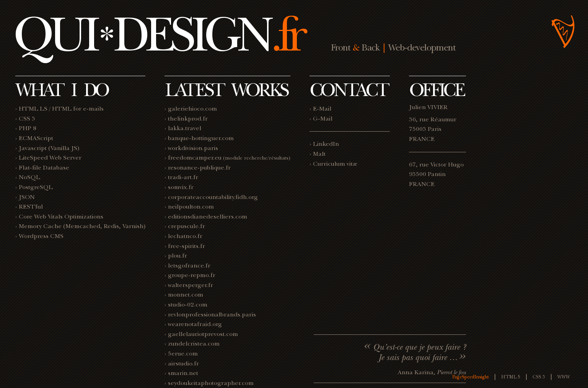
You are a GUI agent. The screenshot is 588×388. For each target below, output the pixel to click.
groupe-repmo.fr (192, 275)
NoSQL (29, 177)
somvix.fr (181, 187)
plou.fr (178, 256)
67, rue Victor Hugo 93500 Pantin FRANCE (436, 174)
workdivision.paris (193, 148)
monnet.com (186, 295)
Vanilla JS (64, 148)
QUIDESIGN (158, 34)
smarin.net (183, 373)
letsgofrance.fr (189, 266)
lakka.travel (185, 128)
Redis (111, 226)
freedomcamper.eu (195, 158)
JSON (27, 197)
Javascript (33, 148)
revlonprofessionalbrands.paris (212, 315)
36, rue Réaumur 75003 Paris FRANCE (433, 129)
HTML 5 (511, 377)
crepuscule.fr (186, 226)
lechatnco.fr (185, 236)
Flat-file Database (44, 168)
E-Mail (322, 109)
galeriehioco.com (192, 109)
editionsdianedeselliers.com (208, 217)
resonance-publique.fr (199, 168)
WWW (564, 377)
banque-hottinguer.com (201, 138)
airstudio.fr (183, 364)
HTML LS (33, 109)
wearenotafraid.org (195, 324)
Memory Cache (40, 226)
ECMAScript (36, 138)
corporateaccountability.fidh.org (213, 197)
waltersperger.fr (191, 285)
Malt (319, 154)
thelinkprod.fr (188, 119)
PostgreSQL (36, 187)
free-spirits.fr (186, 246)
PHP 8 (28, 128)
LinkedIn (326, 144)
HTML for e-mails (78, 109)
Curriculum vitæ (335, 164)
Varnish (133, 226)
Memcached (83, 226)
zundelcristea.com (194, 344)
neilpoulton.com (191, 207)
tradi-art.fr (183, 177)
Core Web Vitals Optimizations (61, 217)
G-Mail (323, 119)
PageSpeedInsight (471, 377)
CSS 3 (27, 119)
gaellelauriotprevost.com (203, 334)
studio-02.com (188, 305)
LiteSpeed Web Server (50, 158)
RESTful (31, 207)
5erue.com (183, 354)
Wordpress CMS (41, 236)
